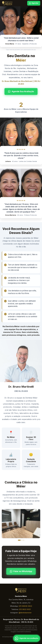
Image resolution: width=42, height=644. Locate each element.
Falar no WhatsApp (21, 572)
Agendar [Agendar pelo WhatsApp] (34, 3)
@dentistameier (25, 613)
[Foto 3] (24, 540)
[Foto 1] (19, 540)
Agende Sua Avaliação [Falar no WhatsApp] (21, 91)
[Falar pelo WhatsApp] (27, 638)
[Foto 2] (22, 540)
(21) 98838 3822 (25, 606)
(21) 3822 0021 (25, 609)
